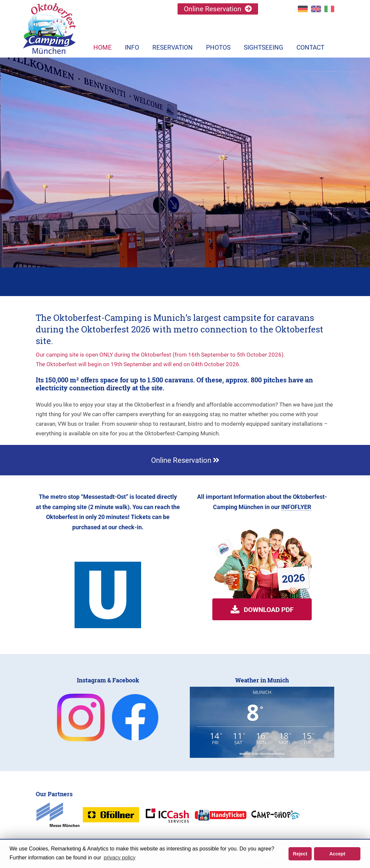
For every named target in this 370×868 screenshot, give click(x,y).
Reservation (173, 47)
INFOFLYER (296, 507)
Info (132, 47)
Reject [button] (300, 854)
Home (103, 47)
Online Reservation (213, 9)
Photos (218, 47)
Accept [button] (337, 854)
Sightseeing (264, 47)
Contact (310, 47)
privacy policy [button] (120, 858)
